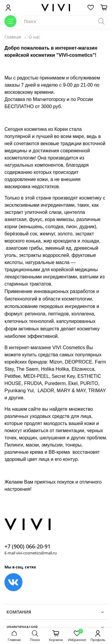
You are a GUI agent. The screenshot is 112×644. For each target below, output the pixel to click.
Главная (13, 37)
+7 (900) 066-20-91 (27, 546)
